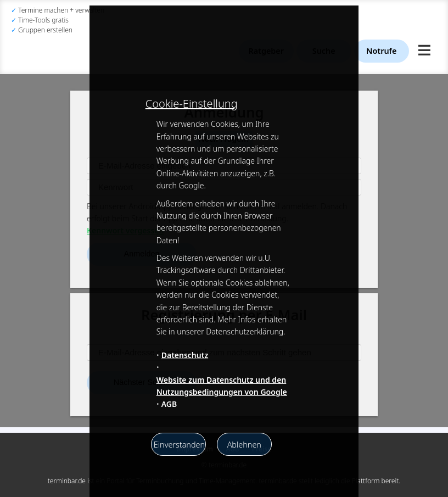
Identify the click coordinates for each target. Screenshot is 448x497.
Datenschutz (185, 355)
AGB (169, 404)
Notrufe (381, 51)
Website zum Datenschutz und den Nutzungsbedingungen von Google (222, 386)
